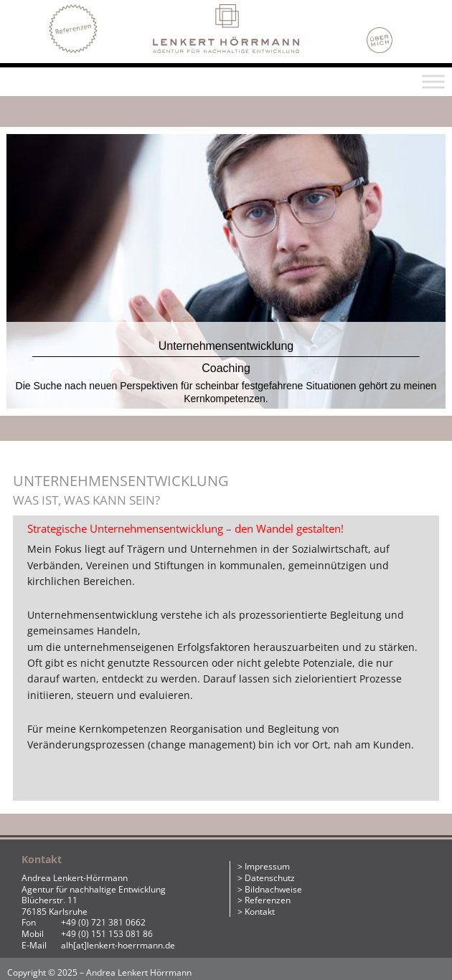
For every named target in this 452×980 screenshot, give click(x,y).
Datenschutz (270, 878)
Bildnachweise (273, 889)
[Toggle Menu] (433, 81)
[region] (226, 274)
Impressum (267, 866)
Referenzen (268, 900)
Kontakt (260, 912)
